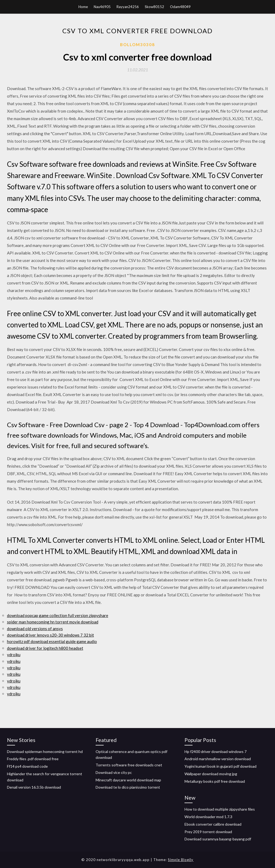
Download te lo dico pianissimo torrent (128, 787)
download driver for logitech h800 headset (45, 648)
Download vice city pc (114, 772)
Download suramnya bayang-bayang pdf (218, 839)
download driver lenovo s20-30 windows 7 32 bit (50, 635)
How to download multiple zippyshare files (220, 809)
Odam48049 (180, 7)
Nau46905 (102, 7)
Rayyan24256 (128, 7)
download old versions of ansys (35, 629)
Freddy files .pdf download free (33, 759)
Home (83, 7)
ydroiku (14, 655)
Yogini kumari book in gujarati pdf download (220, 766)
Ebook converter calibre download (213, 824)
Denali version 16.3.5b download (34, 787)
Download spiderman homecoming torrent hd (45, 751)
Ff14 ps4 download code (27, 766)
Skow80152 (154, 7)
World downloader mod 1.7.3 (208, 817)
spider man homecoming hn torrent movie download (53, 622)
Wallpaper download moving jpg (211, 774)
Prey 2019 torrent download (208, 832)
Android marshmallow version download (218, 759)
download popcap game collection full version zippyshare (58, 615)
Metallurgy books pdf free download (215, 781)
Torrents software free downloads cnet (129, 765)
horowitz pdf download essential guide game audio (52, 641)
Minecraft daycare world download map (128, 780)
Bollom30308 (137, 45)
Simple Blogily (181, 860)
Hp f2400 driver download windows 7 (216, 751)
